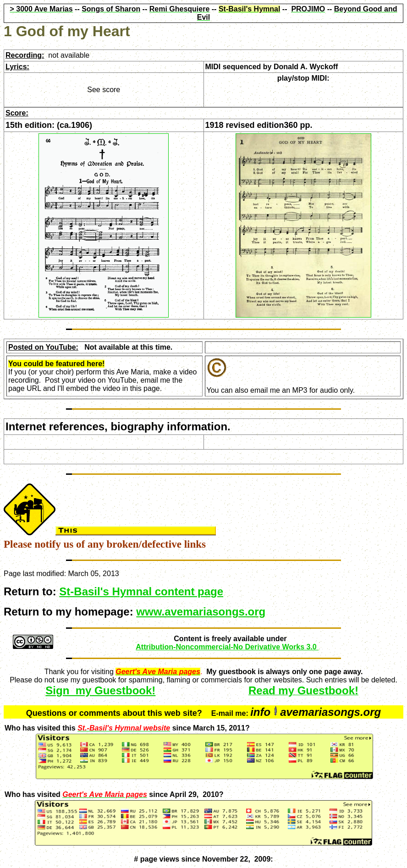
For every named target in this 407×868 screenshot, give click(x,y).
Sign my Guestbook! (100, 690)
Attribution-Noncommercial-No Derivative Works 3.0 (227, 647)
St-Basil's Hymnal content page (141, 591)
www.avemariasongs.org (201, 612)
